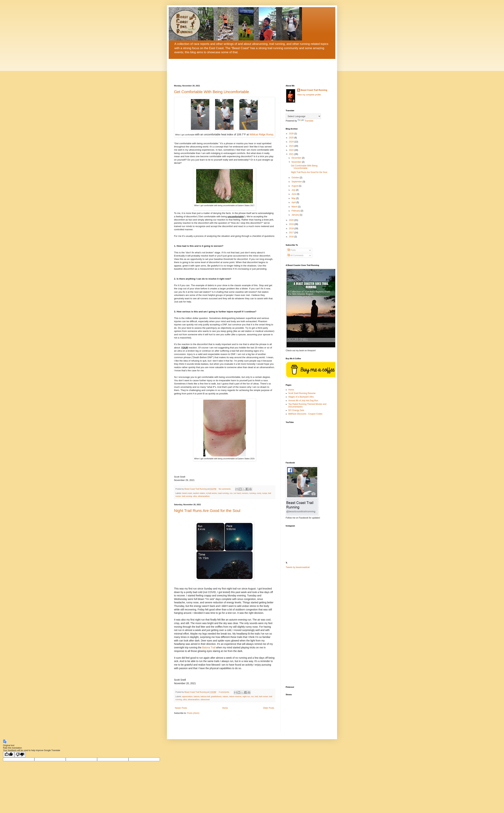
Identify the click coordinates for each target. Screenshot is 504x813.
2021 (292, 154)
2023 (292, 146)
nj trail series (212, 493)
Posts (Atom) (193, 713)
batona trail (205, 696)
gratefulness (216, 696)
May (294, 198)
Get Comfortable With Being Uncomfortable (212, 92)
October (296, 178)
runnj (259, 493)
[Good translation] (9, 755)
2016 (292, 237)
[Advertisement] (308, 627)
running (253, 493)
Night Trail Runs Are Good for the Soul (207, 511)
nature (225, 696)
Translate (306, 121)
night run (246, 696)
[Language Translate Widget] (303, 116)
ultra (195, 496)
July (294, 190)
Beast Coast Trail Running (314, 90)
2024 (292, 142)
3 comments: (224, 692)
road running (223, 493)
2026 (292, 134)
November (297, 162)
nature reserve (235, 696)
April (294, 202)
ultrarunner (205, 699)
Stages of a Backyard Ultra (301, 397)
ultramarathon (204, 496)
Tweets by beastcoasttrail (298, 567)
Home (225, 708)
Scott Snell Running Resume (302, 393)
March (295, 207)
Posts (292, 250)
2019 (292, 224)
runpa (265, 493)
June (294, 194)
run (231, 493)
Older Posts (269, 708)
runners (245, 493)
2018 (292, 228)
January (296, 215)
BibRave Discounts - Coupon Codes (305, 414)
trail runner (263, 696)
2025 (292, 138)
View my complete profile (309, 95)
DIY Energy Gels (296, 410)
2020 (292, 220)
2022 (292, 150)
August (295, 186)
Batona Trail (209, 647)
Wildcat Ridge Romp (261, 134)
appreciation (187, 696)
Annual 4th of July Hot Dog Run (303, 401)
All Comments (296, 255)
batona (197, 696)
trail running (187, 496)
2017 (292, 233)
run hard (237, 493)
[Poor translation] (20, 755)
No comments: (225, 489)
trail (256, 696)
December (297, 158)
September (297, 182)
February (296, 211)
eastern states (199, 493)
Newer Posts (181, 708)
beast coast (187, 493)
